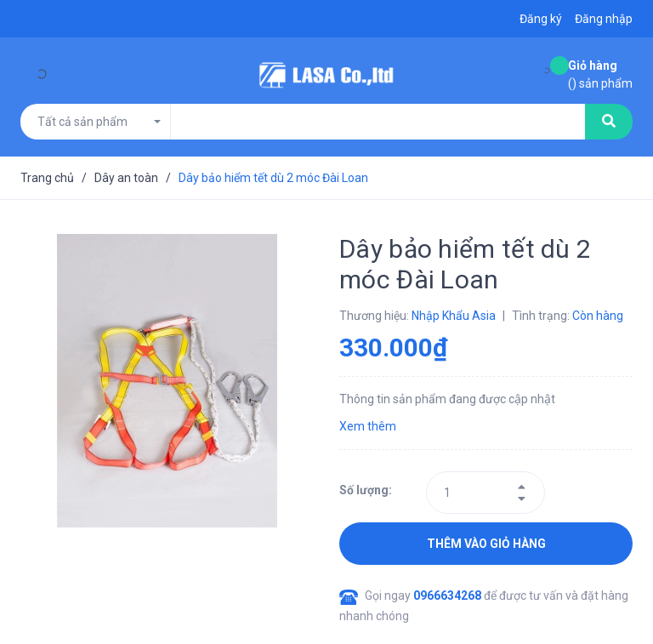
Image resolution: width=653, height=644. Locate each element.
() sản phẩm (600, 74)
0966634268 (449, 596)
